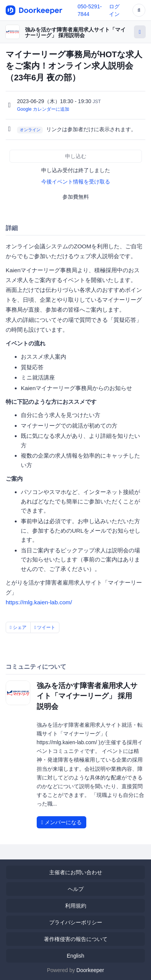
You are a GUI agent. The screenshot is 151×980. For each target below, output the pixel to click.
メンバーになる (61, 822)
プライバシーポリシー (76, 922)
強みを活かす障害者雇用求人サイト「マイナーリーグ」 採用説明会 (75, 32)
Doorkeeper (90, 970)
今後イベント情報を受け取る (76, 182)
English (76, 956)
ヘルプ (76, 889)
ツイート (45, 627)
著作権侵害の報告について (76, 939)
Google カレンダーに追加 (43, 109)
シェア (18, 627)
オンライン (30, 130)
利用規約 (76, 906)
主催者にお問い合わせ (76, 872)
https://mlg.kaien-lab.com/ (39, 602)
